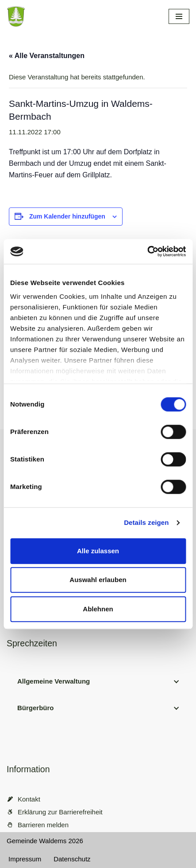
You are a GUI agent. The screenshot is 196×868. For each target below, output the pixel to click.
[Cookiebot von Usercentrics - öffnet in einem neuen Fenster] (147, 251)
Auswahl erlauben (98, 580)
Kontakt (29, 799)
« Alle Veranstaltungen (47, 56)
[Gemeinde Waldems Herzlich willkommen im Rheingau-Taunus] (66, 16)
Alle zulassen (98, 551)
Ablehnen (98, 609)
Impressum (25, 859)
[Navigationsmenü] (179, 16)
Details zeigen (146, 522)
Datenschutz (72, 859)
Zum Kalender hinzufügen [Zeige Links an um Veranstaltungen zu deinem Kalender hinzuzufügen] (67, 216)
